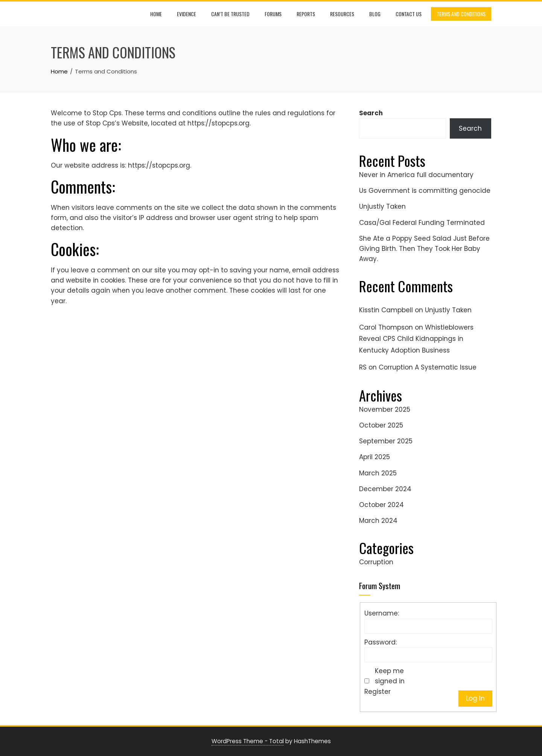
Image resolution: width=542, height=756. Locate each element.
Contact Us (409, 14)
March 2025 (378, 473)
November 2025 (385, 409)
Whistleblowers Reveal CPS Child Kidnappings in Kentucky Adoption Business (416, 339)
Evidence (187, 14)
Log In (475, 698)
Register (378, 692)
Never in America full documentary (416, 175)
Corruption (376, 562)
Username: (382, 613)
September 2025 (386, 441)
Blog (375, 14)
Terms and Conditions (461, 14)
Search (371, 113)
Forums (273, 14)
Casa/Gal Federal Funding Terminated (422, 223)
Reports (306, 14)
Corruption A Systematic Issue (428, 367)
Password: (381, 642)
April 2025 (375, 457)
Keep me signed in (390, 676)
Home (156, 14)
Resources (342, 14)
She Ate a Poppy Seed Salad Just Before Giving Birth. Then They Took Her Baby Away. (424, 249)
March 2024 (378, 521)
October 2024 (381, 505)
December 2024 (385, 489)
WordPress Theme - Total (248, 741)
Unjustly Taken (382, 206)
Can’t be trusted (230, 14)
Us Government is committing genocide (425, 191)
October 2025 (381, 425)
